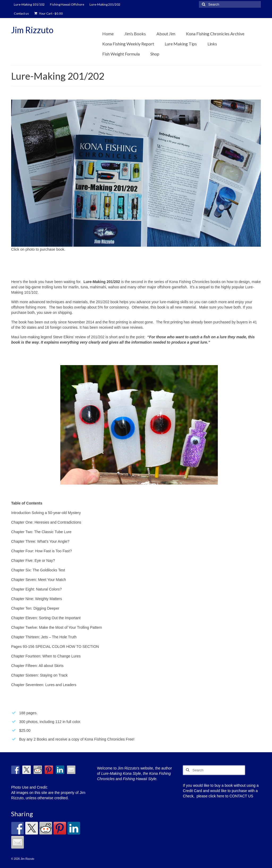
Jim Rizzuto (32, 30)
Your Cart (48, 13)
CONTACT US (241, 796)
